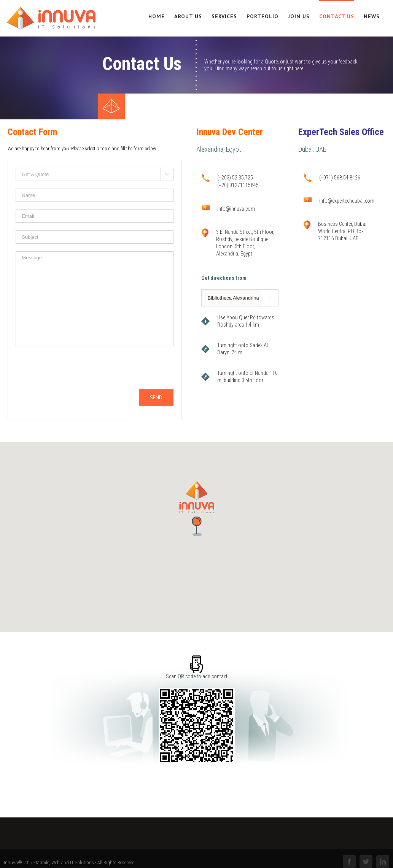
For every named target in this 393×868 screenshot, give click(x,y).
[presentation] (73, 369)
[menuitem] (161, 16)
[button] (197, 509)
